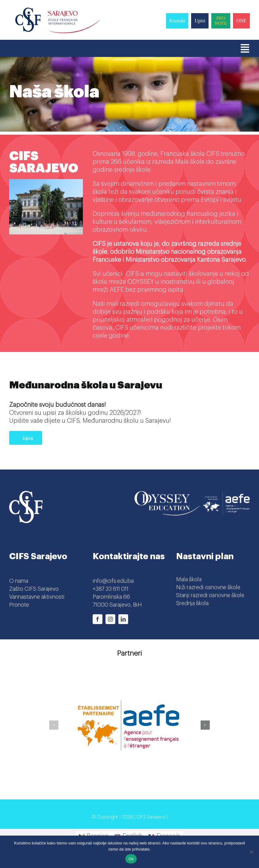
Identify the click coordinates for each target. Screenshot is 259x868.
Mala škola (189, 579)
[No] (251, 852)
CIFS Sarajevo (151, 817)
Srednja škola (192, 603)
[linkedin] (123, 619)
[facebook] (98, 619)
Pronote (19, 605)
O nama (19, 581)
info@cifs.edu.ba (113, 581)
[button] (54, 725)
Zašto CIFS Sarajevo (34, 589)
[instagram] (110, 619)
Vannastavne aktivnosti (37, 597)
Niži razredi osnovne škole (208, 587)
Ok (131, 859)
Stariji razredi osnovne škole (210, 595)
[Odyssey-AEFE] (192, 494)
